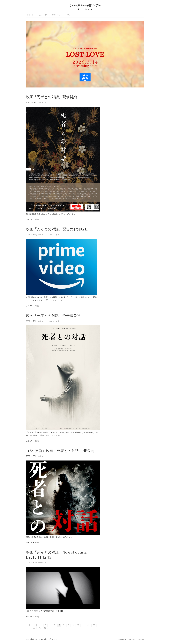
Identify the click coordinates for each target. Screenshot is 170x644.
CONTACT (56, 15)
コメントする (54, 235)
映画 (37, 219)
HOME (69, 15)
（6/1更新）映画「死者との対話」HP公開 (60, 451)
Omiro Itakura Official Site (85, 6)
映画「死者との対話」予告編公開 (53, 316)
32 (88, 625)
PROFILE (30, 15)
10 (78, 625)
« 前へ (30, 625)
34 (29, 628)
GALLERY (43, 15)
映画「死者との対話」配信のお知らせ (57, 229)
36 (40, 628)
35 (34, 628)
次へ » (47, 628)
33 (94, 625)
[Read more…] (56, 300)
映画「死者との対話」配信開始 (51, 97)
